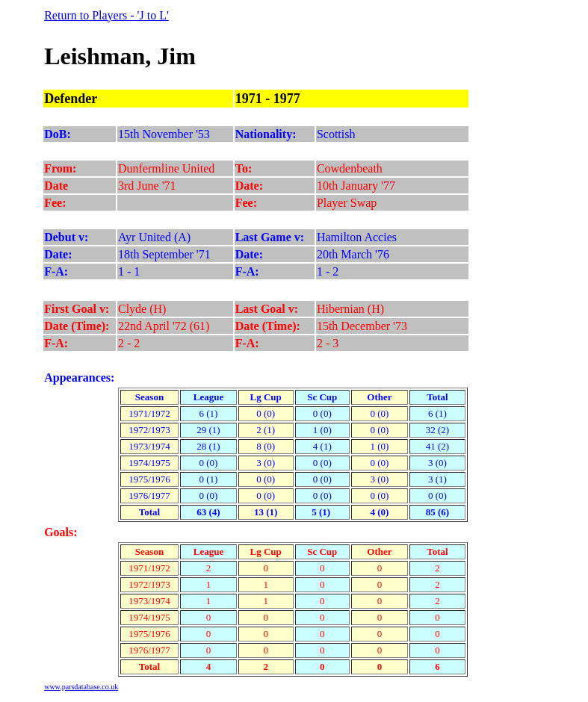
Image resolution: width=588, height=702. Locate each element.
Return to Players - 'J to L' (106, 15)
